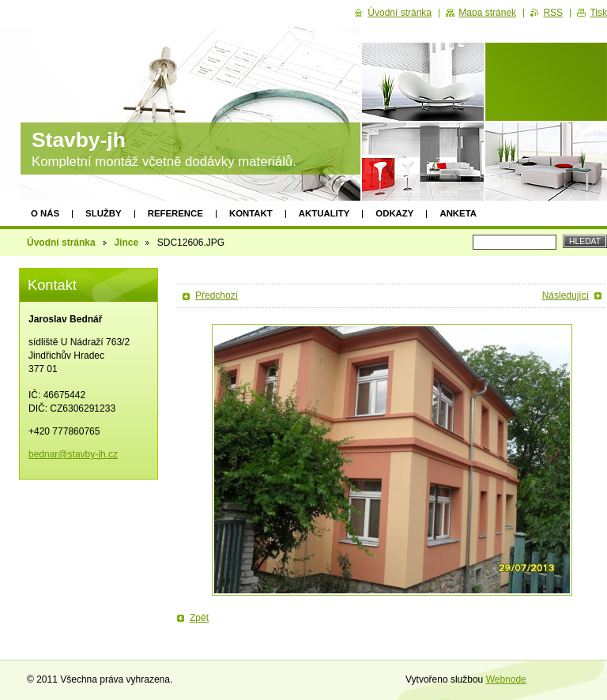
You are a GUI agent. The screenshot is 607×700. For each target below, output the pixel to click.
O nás (45, 213)
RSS (553, 13)
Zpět (199, 618)
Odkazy (394, 213)
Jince (126, 243)
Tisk (598, 13)
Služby (104, 213)
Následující (566, 295)
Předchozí (217, 295)
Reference (175, 213)
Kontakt (251, 213)
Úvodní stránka (61, 243)
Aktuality (324, 213)
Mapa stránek (487, 13)
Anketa (458, 213)
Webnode (506, 679)
